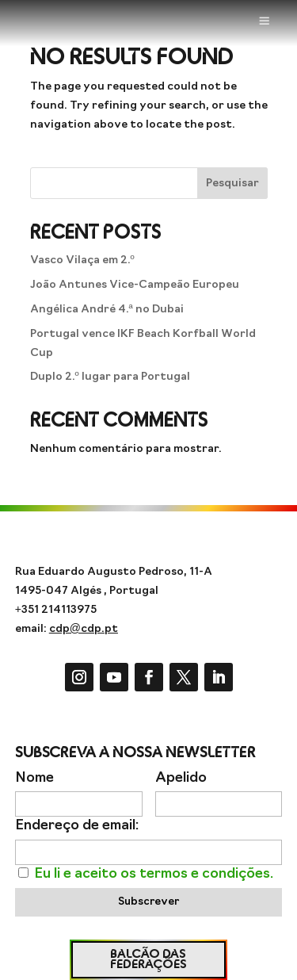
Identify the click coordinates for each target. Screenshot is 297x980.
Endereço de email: (77, 826)
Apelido (181, 778)
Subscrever (148, 902)
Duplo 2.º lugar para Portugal (110, 377)
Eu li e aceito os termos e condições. (154, 874)
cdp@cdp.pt (84, 629)
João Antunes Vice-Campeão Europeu (135, 285)
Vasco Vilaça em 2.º (82, 260)
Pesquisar (232, 184)
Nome (34, 778)
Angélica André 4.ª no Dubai (107, 310)
